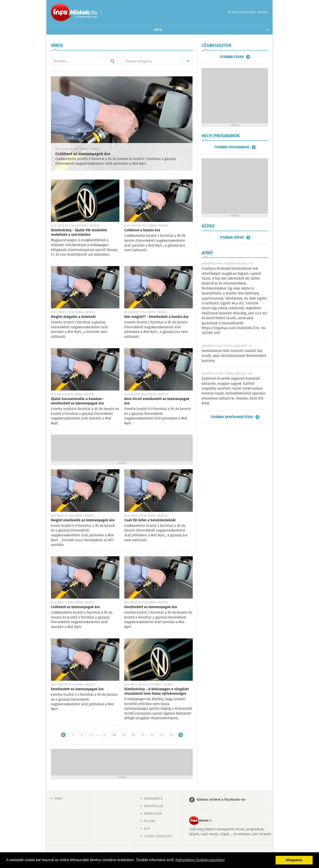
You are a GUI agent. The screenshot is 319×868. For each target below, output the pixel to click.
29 (124, 735)
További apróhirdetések (232, 417)
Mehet (112, 61)
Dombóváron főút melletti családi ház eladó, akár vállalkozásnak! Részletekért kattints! (234, 356)
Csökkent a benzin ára (142, 230)
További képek (232, 238)
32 (152, 735)
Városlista (101, 13)
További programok (232, 147)
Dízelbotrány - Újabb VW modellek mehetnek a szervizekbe (79, 233)
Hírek (158, 30)
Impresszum (153, 814)
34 (171, 735)
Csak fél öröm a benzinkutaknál (150, 520)
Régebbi (181, 735)
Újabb (63, 735)
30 (133, 735)
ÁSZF (147, 829)
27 (105, 735)
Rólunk (150, 821)
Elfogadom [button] (294, 860)
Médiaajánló (153, 799)
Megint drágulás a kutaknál (73, 317)
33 (162, 735)
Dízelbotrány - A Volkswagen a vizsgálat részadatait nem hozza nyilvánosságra (157, 691)
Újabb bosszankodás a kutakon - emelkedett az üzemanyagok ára (78, 401)
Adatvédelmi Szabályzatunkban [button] (200, 860)
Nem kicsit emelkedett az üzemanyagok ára (157, 401)
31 (143, 735)
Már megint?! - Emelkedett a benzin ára (156, 317)
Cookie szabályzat (158, 836)
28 (114, 735)
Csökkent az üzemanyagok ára (83, 154)
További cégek (232, 57)
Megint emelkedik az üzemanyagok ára (83, 520)
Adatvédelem (153, 806)
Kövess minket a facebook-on (221, 800)
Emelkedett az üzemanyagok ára (151, 607)
